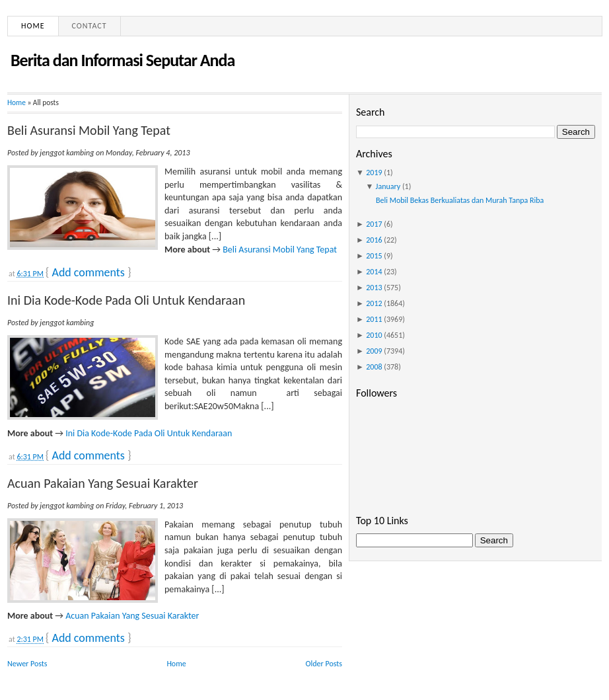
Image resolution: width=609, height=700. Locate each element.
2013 (374, 288)
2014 (374, 272)
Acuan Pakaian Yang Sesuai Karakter (103, 483)
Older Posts (324, 664)
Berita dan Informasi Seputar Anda (123, 60)
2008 (374, 367)
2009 (374, 351)
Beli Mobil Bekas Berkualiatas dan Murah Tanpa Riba (460, 200)
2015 (374, 256)
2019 (374, 173)
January (388, 186)
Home (33, 26)
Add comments (88, 272)
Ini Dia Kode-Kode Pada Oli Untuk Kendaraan (126, 300)
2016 (374, 240)
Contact (90, 26)
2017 (374, 224)
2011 (374, 319)
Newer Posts (27, 664)
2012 (374, 303)
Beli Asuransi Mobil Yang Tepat (89, 130)
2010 (374, 335)
